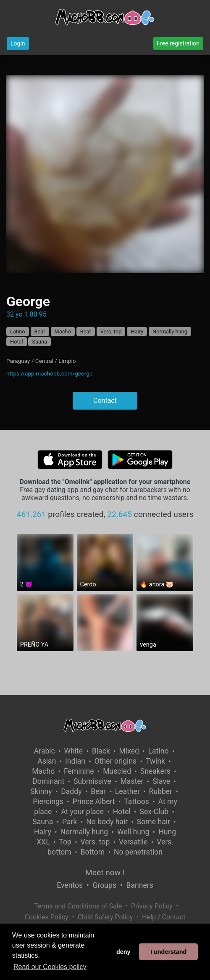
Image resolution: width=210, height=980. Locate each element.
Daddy (71, 791)
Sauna (39, 342)
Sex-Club (154, 812)
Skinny (41, 791)
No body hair (107, 822)
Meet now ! (105, 872)
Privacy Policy (152, 906)
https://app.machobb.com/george (49, 373)
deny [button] (123, 952)
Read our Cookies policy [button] (50, 967)
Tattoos (136, 802)
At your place (82, 812)
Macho (63, 332)
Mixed (129, 751)
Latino (18, 332)
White (74, 751)
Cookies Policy (46, 917)
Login (18, 43)
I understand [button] (168, 952)
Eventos (70, 885)
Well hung (133, 832)
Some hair (154, 822)
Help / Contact (164, 917)
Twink (155, 761)
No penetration (138, 852)
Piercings (48, 802)
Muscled (117, 771)
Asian (47, 761)
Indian (75, 761)
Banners (139, 885)
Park (70, 822)
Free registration (178, 43)
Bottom (92, 852)
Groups (105, 885)
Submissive (92, 781)
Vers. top (111, 332)
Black (101, 751)
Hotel (17, 342)
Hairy (137, 332)
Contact (105, 401)
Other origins (115, 761)
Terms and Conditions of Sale (78, 906)
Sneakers (155, 771)
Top (65, 842)
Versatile (133, 842)
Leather (127, 791)
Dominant (48, 781)
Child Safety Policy (105, 917)
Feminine (79, 771)
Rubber (161, 791)
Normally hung (170, 332)
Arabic (45, 751)
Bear (40, 332)
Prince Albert (94, 802)
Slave (161, 781)
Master (132, 781)
